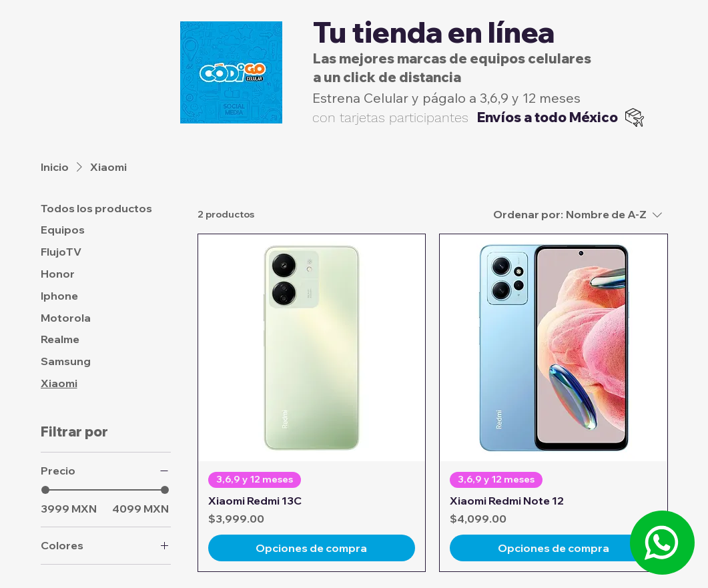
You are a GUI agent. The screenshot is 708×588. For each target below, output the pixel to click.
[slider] (45, 490)
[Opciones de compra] (312, 548)
